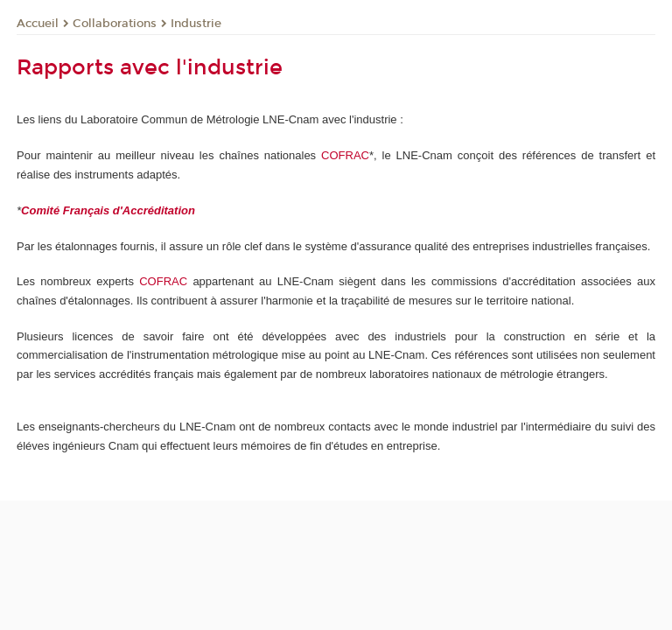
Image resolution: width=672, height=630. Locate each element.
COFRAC (345, 155)
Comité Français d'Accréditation (108, 210)
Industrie (196, 24)
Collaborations (115, 24)
